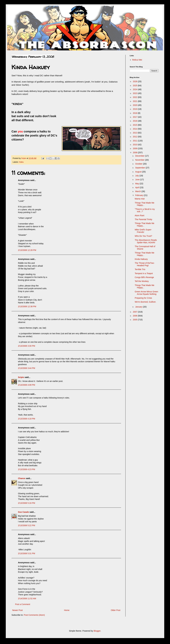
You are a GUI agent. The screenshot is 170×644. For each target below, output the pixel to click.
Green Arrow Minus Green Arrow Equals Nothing (146, 293)
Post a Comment (23, 604)
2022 (135, 97)
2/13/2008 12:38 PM (27, 306)
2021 (135, 101)
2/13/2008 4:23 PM (26, 469)
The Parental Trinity (143, 219)
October (139, 164)
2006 (135, 316)
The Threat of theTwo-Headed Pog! (145, 264)
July (137, 176)
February (139, 195)
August (139, 172)
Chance (22, 478)
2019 (135, 109)
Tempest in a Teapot (144, 273)
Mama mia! (140, 199)
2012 (135, 137)
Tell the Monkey (142, 281)
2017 (135, 117)
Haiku (21, 162)
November (140, 160)
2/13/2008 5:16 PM (26, 503)
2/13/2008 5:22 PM (26, 525)
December (140, 156)
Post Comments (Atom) (34, 615)
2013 (135, 133)
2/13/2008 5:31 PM (26, 553)
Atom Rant (139, 215)
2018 (135, 113)
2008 (135, 153)
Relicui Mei (137, 60)
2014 (135, 129)
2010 (135, 145)
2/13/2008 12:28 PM (27, 250)
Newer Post (17, 610)
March (138, 191)
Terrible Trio (140, 269)
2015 (135, 125)
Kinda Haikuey (141, 259)
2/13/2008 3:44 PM (26, 368)
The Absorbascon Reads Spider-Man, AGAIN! (146, 241)
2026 (135, 81)
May (137, 184)
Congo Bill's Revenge (144, 277)
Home (67, 610)
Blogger (97, 631)
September (140, 168)
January (139, 307)
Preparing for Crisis (143, 298)
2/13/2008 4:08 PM (26, 385)
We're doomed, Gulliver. (145, 302)
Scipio (21, 377)
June (138, 180)
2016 (135, 121)
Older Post (116, 610)
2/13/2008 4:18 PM (26, 419)
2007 (135, 312)
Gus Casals (23, 512)
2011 (135, 141)
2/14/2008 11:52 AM (27, 599)
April (137, 187)
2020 (135, 105)
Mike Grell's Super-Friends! (143, 231)
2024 (135, 89)
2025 (135, 86)
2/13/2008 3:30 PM (26, 346)
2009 (135, 148)
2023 (135, 93)
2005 (135, 320)
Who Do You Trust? (143, 236)
